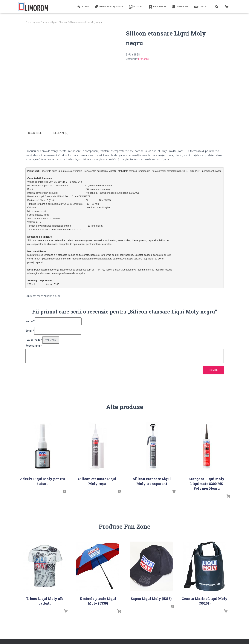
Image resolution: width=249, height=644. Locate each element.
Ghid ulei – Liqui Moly (109, 7)
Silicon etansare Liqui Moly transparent (152, 481)
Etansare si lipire (49, 22)
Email (30, 330)
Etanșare (63, 22)
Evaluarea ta (34, 340)
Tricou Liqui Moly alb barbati (45, 601)
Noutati (136, 7)
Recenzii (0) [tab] (61, 133)
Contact (201, 7)
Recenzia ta (34, 345)
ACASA (83, 7)
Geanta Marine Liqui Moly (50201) (205, 601)
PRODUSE (157, 7)
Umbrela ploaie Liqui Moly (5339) (98, 601)
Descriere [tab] (35, 133)
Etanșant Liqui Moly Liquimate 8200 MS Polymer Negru (207, 483)
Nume (30, 321)
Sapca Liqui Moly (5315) (151, 598)
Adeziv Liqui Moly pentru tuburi (42, 481)
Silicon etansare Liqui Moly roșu (97, 481)
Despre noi (180, 7)
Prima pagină (32, 22)
